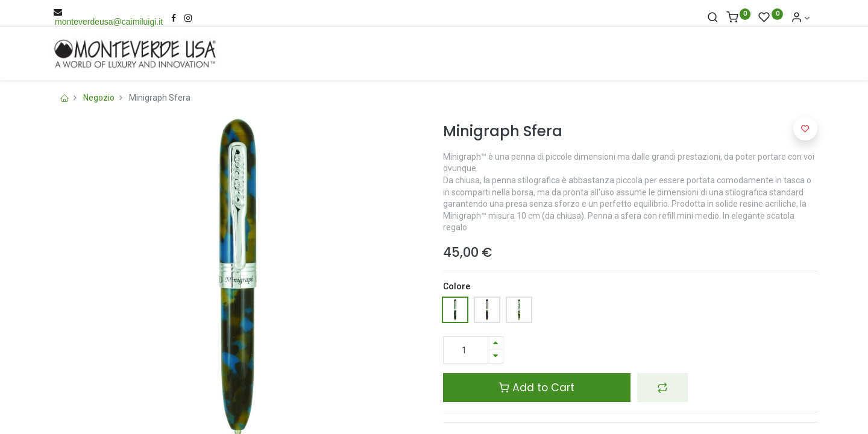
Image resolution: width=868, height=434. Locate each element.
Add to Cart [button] (536, 388)
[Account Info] (800, 18)
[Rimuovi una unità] (495, 357)
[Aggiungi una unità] (495, 343)
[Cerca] (713, 18)
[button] (662, 388)
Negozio (99, 98)
